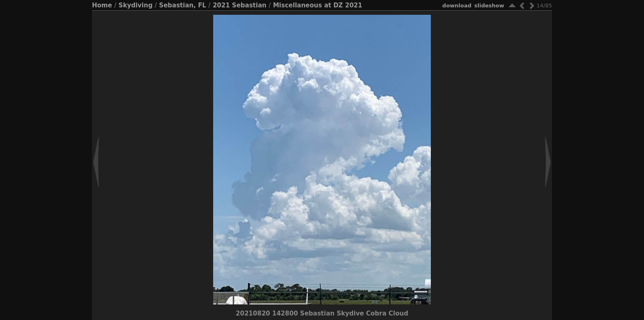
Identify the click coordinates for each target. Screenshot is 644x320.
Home (102, 5)
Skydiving (136, 5)
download (457, 6)
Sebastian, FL (183, 5)
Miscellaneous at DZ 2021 (318, 5)
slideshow (489, 6)
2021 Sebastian (240, 5)
